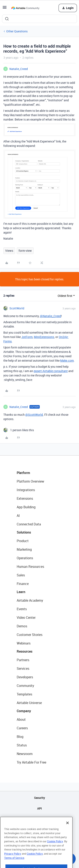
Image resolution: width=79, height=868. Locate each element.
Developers (25, 677)
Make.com (67, 360)
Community (25, 686)
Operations (25, 558)
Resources (25, 651)
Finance (23, 584)
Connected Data (29, 524)
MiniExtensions (44, 337)
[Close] (68, 832)
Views (9, 251)
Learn (21, 592)
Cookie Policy (55, 851)
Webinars (24, 643)
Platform (23, 473)
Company (24, 711)
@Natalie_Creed (50, 316)
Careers (22, 728)
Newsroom (25, 754)
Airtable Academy (30, 600)
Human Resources (30, 567)
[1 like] (19, 430)
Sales (21, 575)
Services (23, 668)
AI (18, 516)
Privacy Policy (13, 863)
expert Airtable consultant (51, 371)
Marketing (24, 549)
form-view (25, 251)
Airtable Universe (29, 703)
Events (22, 609)
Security (39, 798)
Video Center (26, 618)
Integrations (26, 490)
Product (23, 541)
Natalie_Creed (19, 69)
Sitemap (40, 819)
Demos (22, 626)
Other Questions (17, 31)
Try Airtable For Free (31, 762)
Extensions (25, 498)
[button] (5, 9)
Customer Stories (30, 635)
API (39, 808)
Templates (24, 694)
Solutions (24, 532)
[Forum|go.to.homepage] (25, 8)
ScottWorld (17, 308)
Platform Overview (30, 481)
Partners (23, 660)
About (21, 719)
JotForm (27, 337)
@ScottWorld (34, 415)
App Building (26, 507)
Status (22, 745)
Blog (20, 737)
